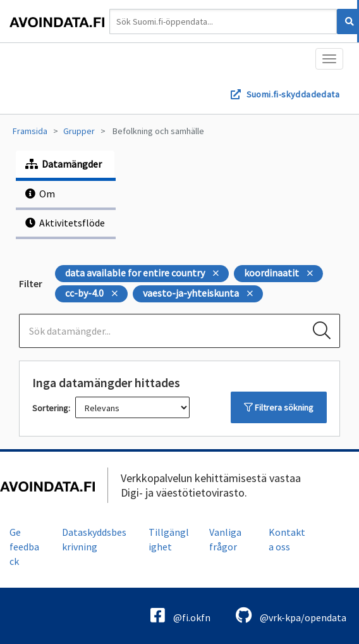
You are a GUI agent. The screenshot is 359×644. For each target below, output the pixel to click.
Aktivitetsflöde (65, 223)
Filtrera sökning (279, 407)
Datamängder (64, 164)
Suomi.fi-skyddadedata (293, 94)
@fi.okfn (180, 615)
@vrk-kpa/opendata (291, 615)
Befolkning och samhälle (158, 131)
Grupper (79, 131)
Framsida (30, 131)
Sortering (50, 408)
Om (40, 194)
